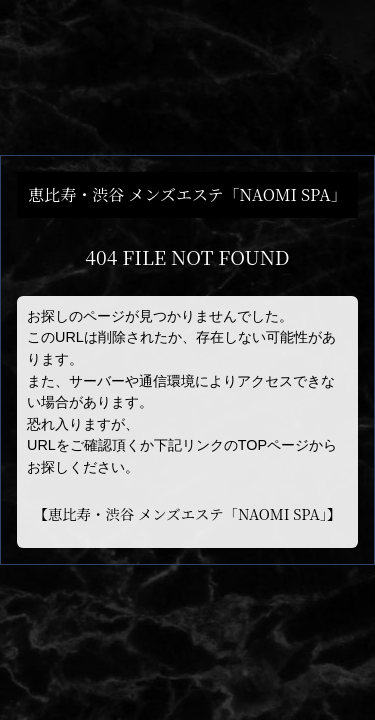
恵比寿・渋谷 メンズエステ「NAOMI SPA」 (187, 513)
